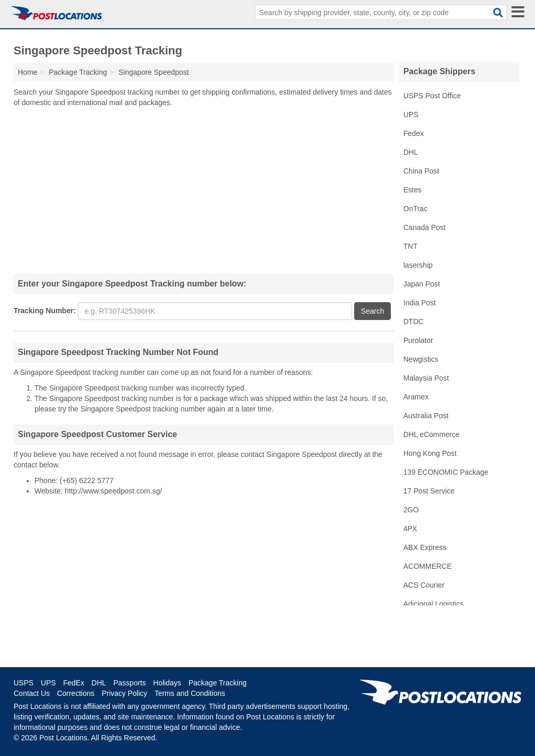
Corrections (76, 693)
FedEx (74, 683)
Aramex (416, 397)
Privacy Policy (125, 693)
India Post (420, 303)
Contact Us (32, 693)
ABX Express (425, 547)
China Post (421, 171)
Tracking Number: (45, 311)
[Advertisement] (204, 190)
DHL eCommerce (432, 434)
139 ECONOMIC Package (446, 472)
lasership (418, 265)
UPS (411, 114)
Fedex (414, 133)
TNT (410, 246)
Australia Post (426, 416)
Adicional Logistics (433, 604)
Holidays (167, 683)
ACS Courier (424, 585)
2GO (411, 510)
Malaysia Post (426, 378)
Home (27, 72)
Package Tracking (218, 683)
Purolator (418, 340)
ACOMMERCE (428, 566)
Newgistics (421, 359)
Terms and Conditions (190, 693)
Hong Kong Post (430, 453)
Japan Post (422, 284)
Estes (412, 190)
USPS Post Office (432, 96)
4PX (410, 529)
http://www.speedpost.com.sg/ (113, 491)
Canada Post (424, 227)
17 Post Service (429, 491)
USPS (24, 683)
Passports (130, 683)
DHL (411, 152)
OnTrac (415, 209)
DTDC (414, 322)
